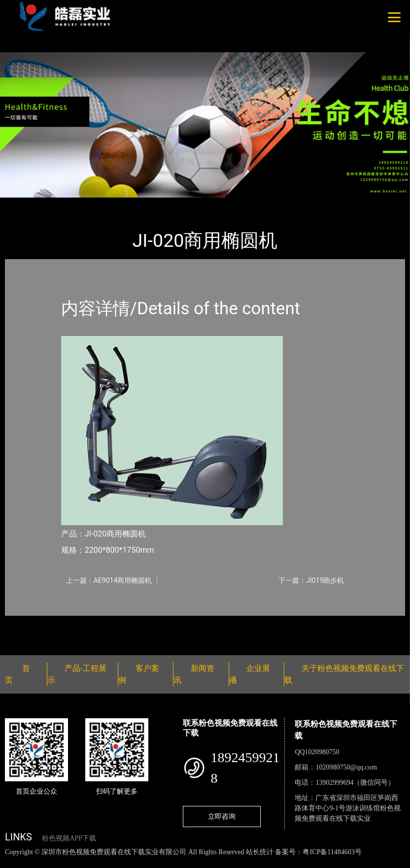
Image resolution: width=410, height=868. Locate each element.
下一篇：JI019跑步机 (311, 580)
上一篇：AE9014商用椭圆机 (109, 580)
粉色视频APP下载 (69, 838)
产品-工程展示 (64, 204)
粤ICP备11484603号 (332, 852)
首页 (22, 204)
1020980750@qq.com (346, 767)
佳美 (106, 204)
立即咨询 (222, 816)
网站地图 (15, 862)
